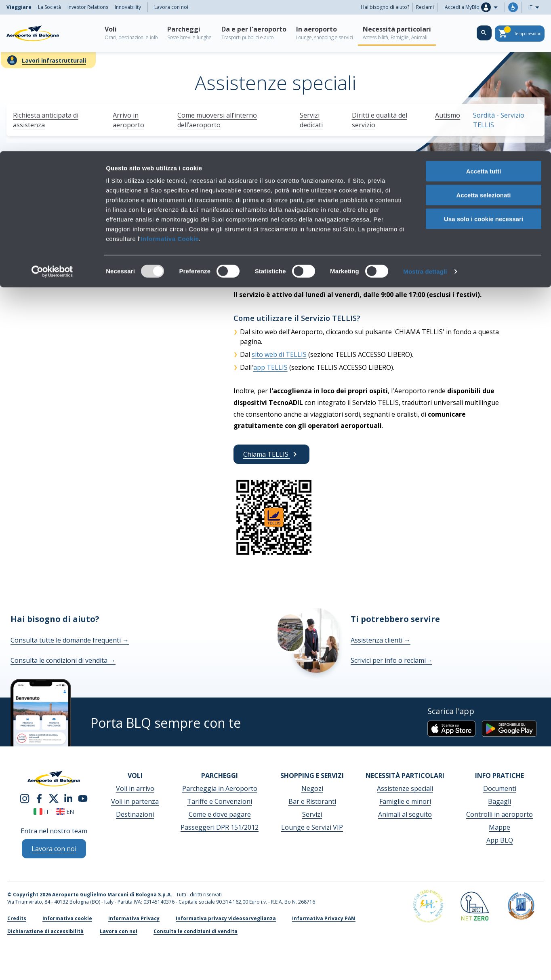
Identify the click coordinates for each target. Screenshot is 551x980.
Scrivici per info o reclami (391, 660)
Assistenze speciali (405, 788)
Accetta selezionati (483, 44)
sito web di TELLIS (279, 354)
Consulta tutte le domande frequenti (70, 640)
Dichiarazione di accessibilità (45, 931)
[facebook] (39, 798)
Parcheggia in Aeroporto (220, 788)
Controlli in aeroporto (499, 814)
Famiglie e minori (405, 801)
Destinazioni (135, 814)
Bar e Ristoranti (312, 801)
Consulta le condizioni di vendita (63, 660)
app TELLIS (270, 367)
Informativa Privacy (134, 918)
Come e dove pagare (220, 814)
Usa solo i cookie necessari (484, 68)
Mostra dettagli (425, 120)
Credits (17, 918)
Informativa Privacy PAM (324, 918)
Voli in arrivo (135, 788)
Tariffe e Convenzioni (220, 801)
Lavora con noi (119, 931)
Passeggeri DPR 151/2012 (220, 827)
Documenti (500, 788)
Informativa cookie (67, 918)
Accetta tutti (484, 20)
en (65, 812)
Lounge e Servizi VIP (312, 827)
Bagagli (499, 801)
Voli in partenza (135, 801)
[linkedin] (68, 798)
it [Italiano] (41, 812)
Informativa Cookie (170, 87)
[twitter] (54, 798)
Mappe (499, 827)
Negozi (312, 788)
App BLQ (500, 840)
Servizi (312, 814)
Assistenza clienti (381, 640)
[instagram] (25, 798)
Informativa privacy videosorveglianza (226, 918)
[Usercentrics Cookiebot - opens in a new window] (52, 120)
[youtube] (83, 798)
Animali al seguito (405, 814)
